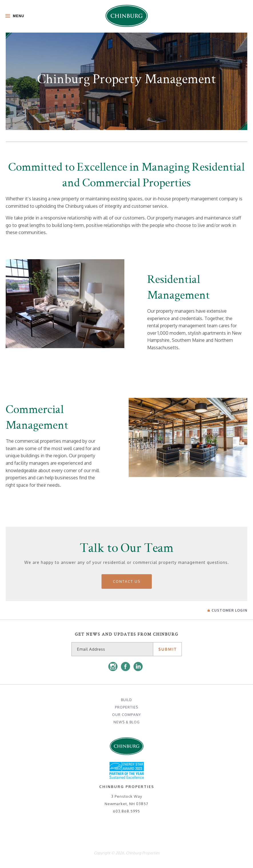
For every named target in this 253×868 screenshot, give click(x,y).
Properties (126, 707)
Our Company (126, 715)
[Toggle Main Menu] (13, 16)
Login (227, 610)
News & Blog (127, 722)
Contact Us (127, 581)
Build (126, 700)
